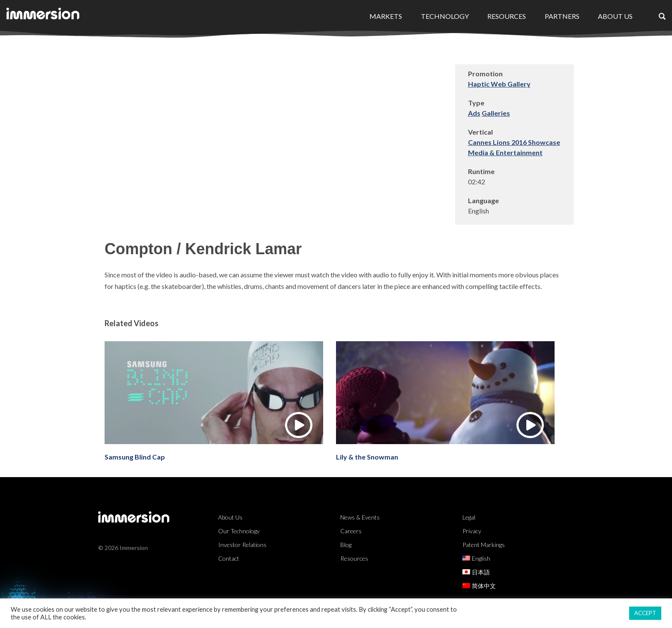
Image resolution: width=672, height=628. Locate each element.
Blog (346, 545)
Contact (229, 558)
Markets (386, 16)
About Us (615, 16)
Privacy (472, 531)
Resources (507, 16)
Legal (469, 517)
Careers (351, 531)
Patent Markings (484, 545)
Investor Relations (242, 545)
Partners (562, 16)
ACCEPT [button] (645, 613)
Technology (445, 16)
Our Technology (239, 531)
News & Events (360, 517)
